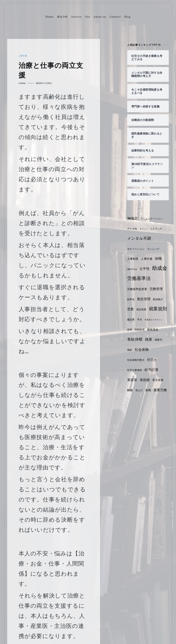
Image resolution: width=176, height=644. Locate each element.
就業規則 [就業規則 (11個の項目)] (137, 329)
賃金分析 (62, 17)
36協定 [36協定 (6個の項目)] (133, 218)
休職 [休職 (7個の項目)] (160, 259)
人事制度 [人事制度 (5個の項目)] (133, 259)
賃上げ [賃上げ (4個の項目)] (131, 410)
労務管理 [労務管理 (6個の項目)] (158, 299)
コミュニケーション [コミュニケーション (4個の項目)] (153, 219)
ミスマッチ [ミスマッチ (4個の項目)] (158, 229)
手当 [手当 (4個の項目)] (162, 330)
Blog (127, 17)
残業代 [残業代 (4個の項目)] (141, 360)
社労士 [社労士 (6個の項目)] (133, 380)
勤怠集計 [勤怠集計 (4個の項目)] (160, 309)
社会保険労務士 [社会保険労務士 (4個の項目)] (154, 370)
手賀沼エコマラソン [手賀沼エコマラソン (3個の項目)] (137, 340)
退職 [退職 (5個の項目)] (141, 410)
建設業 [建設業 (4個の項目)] (153, 330)
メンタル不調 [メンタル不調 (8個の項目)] (140, 238)
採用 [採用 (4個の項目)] (152, 340)
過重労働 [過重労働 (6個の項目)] (153, 410)
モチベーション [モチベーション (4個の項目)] (137, 249)
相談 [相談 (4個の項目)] (150, 360)
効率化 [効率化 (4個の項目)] (131, 309)
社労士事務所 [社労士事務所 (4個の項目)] (148, 380)
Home (50, 17)
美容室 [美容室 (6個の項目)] (150, 390)
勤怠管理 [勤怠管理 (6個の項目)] (145, 309)
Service (77, 17)
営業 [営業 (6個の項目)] (131, 319)
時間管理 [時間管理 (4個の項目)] (163, 340)
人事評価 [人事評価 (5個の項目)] (148, 259)
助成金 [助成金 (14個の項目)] (135, 278)
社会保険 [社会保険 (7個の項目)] (135, 370)
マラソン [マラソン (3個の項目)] (145, 229)
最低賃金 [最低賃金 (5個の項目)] (133, 350)
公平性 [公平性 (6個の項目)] (146, 269)
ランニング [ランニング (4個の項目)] (155, 249)
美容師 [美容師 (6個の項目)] (133, 400)
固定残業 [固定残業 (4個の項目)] (142, 320)
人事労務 (23, 56)
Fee (88, 17)
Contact (115, 17)
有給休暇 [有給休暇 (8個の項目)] (150, 349)
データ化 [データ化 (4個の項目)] (133, 229)
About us (100, 17)
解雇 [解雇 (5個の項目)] (158, 400)
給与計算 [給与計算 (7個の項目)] (135, 390)
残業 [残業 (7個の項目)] (131, 360)
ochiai (22, 83)
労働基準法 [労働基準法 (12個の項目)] (139, 289)
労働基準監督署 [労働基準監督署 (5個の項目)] (138, 299)
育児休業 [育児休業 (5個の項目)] (147, 400)
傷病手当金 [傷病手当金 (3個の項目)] (133, 269)
